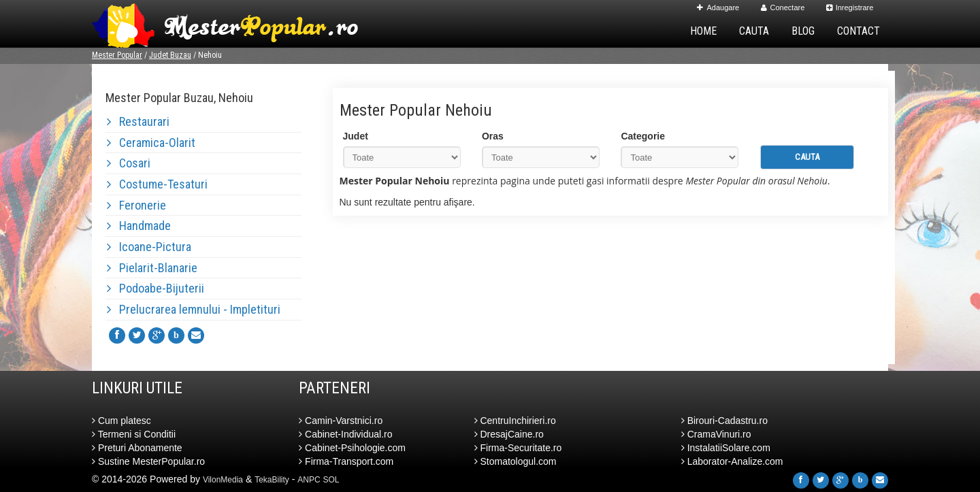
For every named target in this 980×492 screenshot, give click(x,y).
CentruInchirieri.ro (515, 421)
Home (703, 31)
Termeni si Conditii (134, 434)
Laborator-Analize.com (732, 461)
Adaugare (718, 7)
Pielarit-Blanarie (152, 268)
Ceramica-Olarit (151, 143)
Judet (356, 136)
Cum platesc (121, 421)
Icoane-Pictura (149, 247)
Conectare (783, 7)
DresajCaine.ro (509, 434)
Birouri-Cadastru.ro (724, 421)
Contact (859, 31)
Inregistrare (850, 7)
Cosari (129, 163)
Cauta (754, 31)
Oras (493, 136)
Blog (803, 31)
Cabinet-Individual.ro (345, 434)
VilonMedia (223, 480)
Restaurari (138, 121)
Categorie (643, 136)
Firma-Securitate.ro (518, 448)
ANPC (309, 480)
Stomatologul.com (516, 461)
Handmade (139, 226)
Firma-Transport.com (346, 461)
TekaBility (272, 480)
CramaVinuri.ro (716, 434)
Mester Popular (117, 55)
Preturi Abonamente (137, 448)
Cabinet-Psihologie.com (352, 448)
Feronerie (136, 205)
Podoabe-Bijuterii (156, 288)
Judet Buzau (170, 55)
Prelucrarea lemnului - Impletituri (194, 309)
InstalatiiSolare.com (726, 448)
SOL (331, 480)
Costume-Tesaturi (157, 184)
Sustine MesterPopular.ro (148, 461)
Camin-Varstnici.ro (341, 421)
